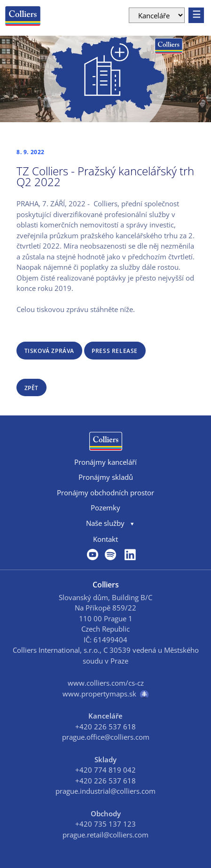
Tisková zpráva (49, 351)
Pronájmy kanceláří (105, 462)
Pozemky (105, 508)
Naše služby (105, 523)
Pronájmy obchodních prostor (105, 493)
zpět (31, 388)
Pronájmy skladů (106, 477)
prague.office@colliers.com (106, 737)
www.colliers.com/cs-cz (106, 683)
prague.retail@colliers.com (105, 835)
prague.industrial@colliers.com (105, 791)
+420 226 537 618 (105, 727)
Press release (115, 351)
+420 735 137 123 (105, 824)
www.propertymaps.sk (105, 694)
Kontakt (105, 539)
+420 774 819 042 (105, 770)
